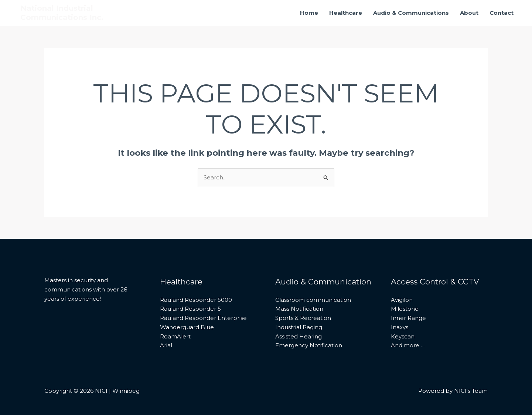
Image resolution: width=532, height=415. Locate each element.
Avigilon (402, 300)
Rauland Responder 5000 (196, 300)
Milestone (405, 309)
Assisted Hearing (299, 336)
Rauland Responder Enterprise (203, 318)
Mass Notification (299, 309)
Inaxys (400, 327)
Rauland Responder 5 (190, 309)
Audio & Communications (411, 13)
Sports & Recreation (303, 318)
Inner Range (408, 318)
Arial (166, 345)
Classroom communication (313, 300)
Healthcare (346, 13)
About (469, 13)
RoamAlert (175, 336)
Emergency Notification (309, 345)
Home (309, 13)
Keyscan (403, 336)
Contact (502, 13)
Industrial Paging (299, 327)
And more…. (408, 345)
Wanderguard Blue (187, 327)
